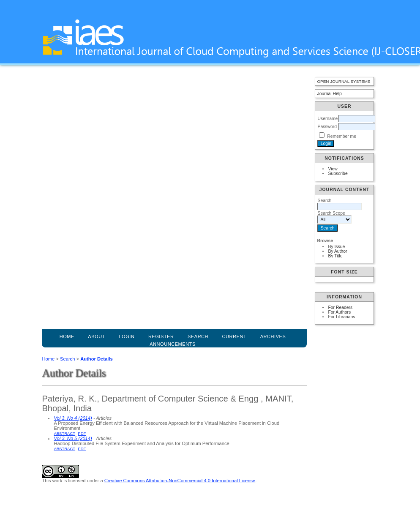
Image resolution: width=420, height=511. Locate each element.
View (333, 169)
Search (67, 359)
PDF (82, 433)
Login (127, 336)
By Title (335, 256)
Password (327, 127)
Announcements (173, 344)
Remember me (342, 136)
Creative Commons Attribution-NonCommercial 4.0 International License (180, 481)
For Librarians (341, 317)
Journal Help (329, 94)
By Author (337, 251)
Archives (273, 336)
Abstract (64, 433)
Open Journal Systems (344, 81)
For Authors (339, 312)
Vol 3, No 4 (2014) (73, 418)
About (97, 336)
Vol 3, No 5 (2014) (73, 438)
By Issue (336, 247)
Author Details (96, 359)
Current (235, 336)
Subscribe (338, 174)
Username (327, 119)
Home (67, 336)
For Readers (340, 307)
